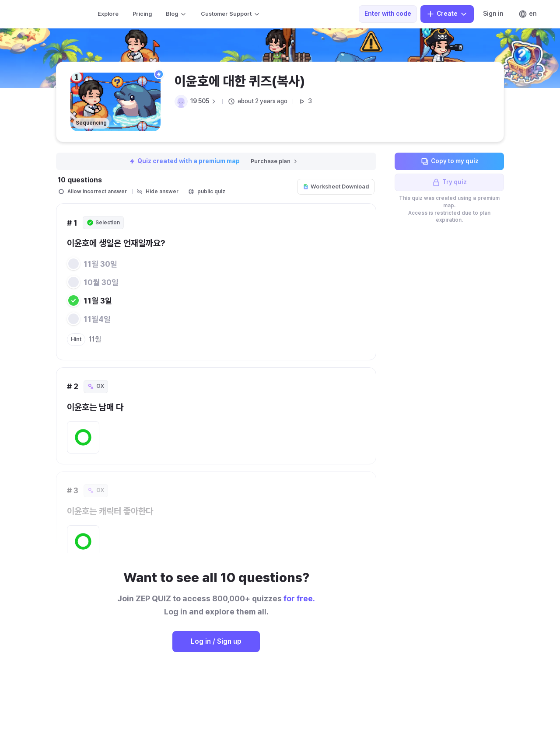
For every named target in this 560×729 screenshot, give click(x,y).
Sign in (493, 14)
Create (447, 14)
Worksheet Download (336, 187)
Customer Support (231, 14)
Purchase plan (275, 161)
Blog (176, 14)
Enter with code (388, 14)
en (528, 14)
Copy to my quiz (450, 161)
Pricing (142, 14)
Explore (108, 14)
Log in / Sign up (216, 641)
